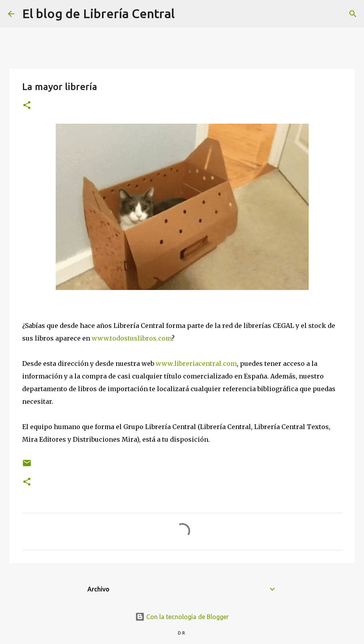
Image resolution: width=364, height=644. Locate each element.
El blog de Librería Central (98, 13)
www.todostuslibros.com (132, 338)
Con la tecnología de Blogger (182, 617)
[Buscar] (186, 14)
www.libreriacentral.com (196, 363)
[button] (27, 106)
